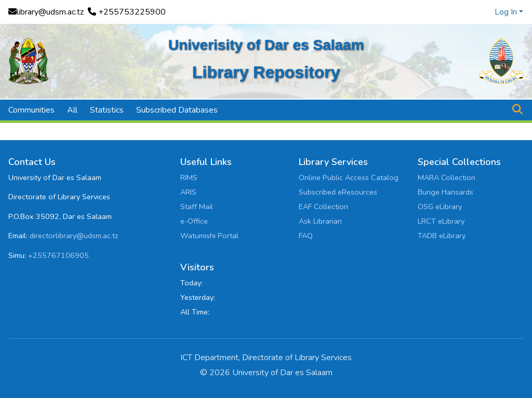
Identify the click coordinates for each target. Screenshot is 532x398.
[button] (517, 110)
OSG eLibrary (440, 207)
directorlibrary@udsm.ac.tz (74, 236)
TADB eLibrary (442, 236)
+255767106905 (58, 255)
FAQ (306, 236)
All (72, 110)
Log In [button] (507, 12)
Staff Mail (197, 207)
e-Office (194, 221)
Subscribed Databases (177, 110)
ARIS (188, 192)
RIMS (189, 177)
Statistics (107, 110)
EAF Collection (323, 207)
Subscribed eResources (338, 192)
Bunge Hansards (445, 192)
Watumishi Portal (209, 236)
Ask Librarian (320, 221)
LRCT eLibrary (441, 221)
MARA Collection (447, 177)
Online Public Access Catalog (349, 177)
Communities (31, 110)
